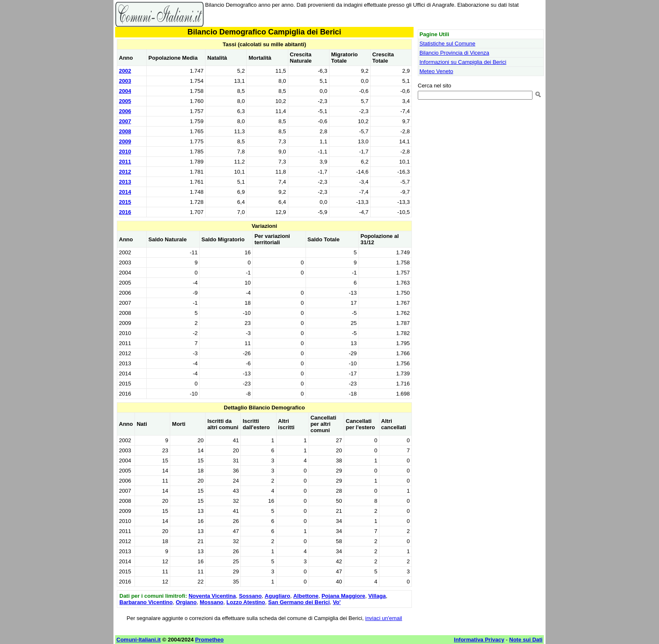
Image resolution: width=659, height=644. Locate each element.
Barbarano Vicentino (146, 602)
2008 (125, 131)
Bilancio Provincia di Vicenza (454, 53)
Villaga (377, 596)
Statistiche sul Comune (447, 44)
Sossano (250, 596)
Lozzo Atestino (246, 602)
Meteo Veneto (436, 71)
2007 (125, 121)
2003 (125, 81)
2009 (125, 141)
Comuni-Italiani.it (138, 640)
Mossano (211, 602)
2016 (125, 212)
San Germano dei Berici (299, 602)
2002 (125, 71)
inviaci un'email (384, 618)
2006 (125, 111)
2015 (125, 202)
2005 (125, 101)
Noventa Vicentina (212, 596)
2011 (125, 162)
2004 (125, 91)
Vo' (337, 602)
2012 (125, 172)
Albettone (306, 596)
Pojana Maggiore (343, 596)
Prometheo (209, 640)
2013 (125, 182)
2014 (125, 192)
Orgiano (186, 602)
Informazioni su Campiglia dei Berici (463, 62)
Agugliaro (278, 596)
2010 (125, 152)
